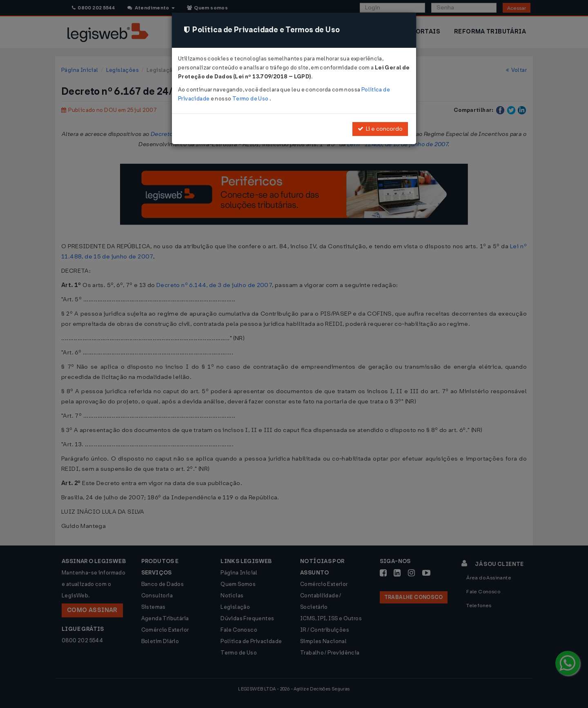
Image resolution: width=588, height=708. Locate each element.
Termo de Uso (251, 99)
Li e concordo (380, 129)
